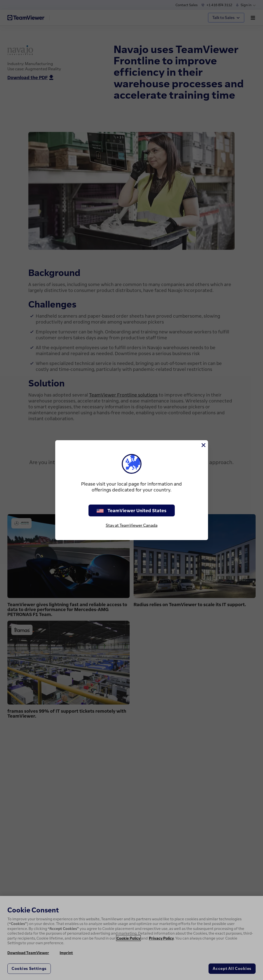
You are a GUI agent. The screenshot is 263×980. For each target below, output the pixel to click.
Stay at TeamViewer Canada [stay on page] (132, 525)
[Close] (203, 445)
